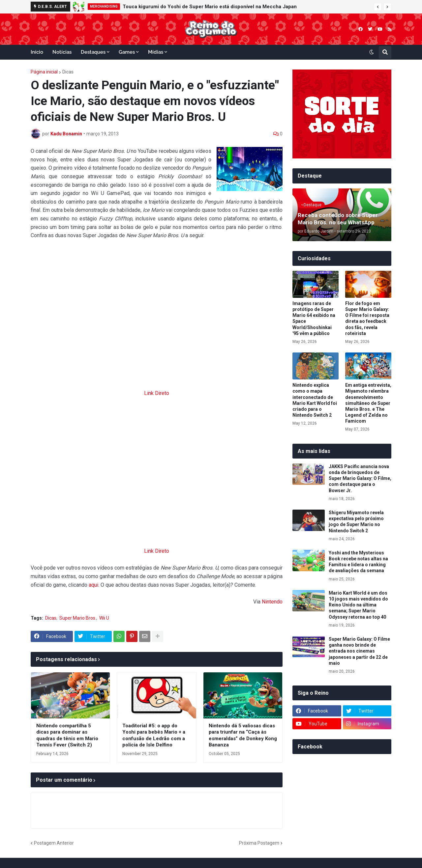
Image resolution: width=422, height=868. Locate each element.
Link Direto (157, 393)
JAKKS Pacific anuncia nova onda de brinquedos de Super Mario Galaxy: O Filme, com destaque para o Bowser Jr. (360, 478)
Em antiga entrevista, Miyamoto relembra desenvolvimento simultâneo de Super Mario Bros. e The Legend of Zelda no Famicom (368, 403)
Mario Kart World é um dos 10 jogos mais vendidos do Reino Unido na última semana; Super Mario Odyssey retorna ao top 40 (358, 605)
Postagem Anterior (54, 843)
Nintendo (272, 602)
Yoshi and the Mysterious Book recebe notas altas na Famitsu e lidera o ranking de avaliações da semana (358, 562)
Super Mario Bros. (78, 618)
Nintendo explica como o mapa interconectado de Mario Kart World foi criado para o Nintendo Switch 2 (315, 400)
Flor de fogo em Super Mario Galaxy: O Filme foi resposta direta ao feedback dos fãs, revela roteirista (367, 318)
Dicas (68, 72)
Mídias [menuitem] (156, 52)
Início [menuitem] (37, 52)
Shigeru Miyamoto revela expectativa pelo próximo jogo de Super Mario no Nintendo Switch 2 (356, 522)
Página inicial (44, 72)
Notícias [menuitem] (62, 52)
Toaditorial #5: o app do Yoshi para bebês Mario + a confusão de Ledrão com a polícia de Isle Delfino (154, 735)
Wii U (104, 618)
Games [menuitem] (127, 52)
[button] (378, 7)
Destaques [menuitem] (93, 52)
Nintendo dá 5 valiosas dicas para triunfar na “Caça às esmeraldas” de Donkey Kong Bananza (243, 735)
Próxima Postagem (259, 843)
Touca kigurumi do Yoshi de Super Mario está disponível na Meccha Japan (210, 7)
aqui (93, 585)
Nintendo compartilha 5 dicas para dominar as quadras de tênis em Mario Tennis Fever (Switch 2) (67, 735)
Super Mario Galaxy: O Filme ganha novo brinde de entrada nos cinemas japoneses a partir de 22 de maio (359, 651)
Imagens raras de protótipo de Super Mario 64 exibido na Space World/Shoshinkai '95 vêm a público (314, 318)
